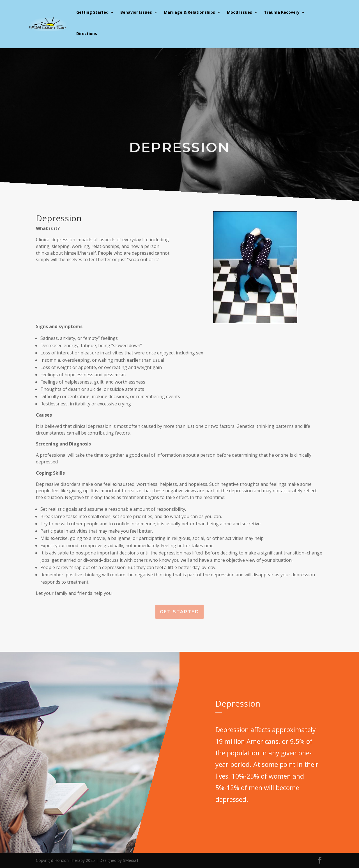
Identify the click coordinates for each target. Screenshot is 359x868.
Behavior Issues (136, 12)
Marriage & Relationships (189, 12)
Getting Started (92, 12)
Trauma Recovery (282, 12)
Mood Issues (240, 12)
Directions (87, 33)
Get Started (179, 612)
